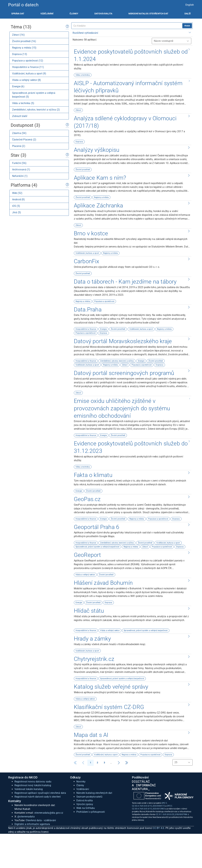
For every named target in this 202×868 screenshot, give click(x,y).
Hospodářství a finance (86, 329)
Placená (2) (19, 146)
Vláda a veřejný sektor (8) (27, 80)
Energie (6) (18, 86)
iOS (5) (16, 206)
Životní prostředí (83, 170)
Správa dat (18, 14)
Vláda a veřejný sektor (85, 575)
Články (74, 14)
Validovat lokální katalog (29, 789)
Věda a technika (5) (23, 103)
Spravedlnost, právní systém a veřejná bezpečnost (98, 547)
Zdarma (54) (19, 133)
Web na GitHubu (86, 808)
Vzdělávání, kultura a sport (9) (29, 74)
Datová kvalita (103, 14)
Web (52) (17, 193)
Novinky (81, 782)
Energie (103, 329)
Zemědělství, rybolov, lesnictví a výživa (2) (36, 110)
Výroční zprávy (85, 804)
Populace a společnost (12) (28, 61)
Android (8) (18, 199)
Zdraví (78, 110)
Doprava (79, 142)
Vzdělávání (47, 14)
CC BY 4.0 (158, 828)
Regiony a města (101, 197)
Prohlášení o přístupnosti (91, 812)
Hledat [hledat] (187, 26)
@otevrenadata (26, 817)
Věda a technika (83, 75)
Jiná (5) (17, 212)
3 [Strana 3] (104, 763)
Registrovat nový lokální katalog (33, 785)
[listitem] (18, 14)
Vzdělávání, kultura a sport (87, 253)
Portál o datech (23, 5)
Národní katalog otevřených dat (94, 793)
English (190, 5)
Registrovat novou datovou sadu (33, 782)
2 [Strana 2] (97, 763)
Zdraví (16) (18, 35)
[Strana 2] (119, 763)
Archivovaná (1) (21, 170)
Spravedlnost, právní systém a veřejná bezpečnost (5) (34, 95)
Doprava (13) (20, 54)
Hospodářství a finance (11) (28, 67)
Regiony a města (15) (24, 48)
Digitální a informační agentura (32, 824)
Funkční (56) (19, 163)
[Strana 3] (127, 763)
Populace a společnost (104, 301)
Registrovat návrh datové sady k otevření (38, 797)
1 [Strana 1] (91, 763)
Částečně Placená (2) (24, 140)
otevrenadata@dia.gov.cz (49, 813)
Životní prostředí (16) (24, 41)
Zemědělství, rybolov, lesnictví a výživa (117, 361)
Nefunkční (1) (20, 176)
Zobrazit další (20, 116)
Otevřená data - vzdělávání (41, 820)
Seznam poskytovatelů (89, 797)
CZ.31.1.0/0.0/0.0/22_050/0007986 (172, 814)
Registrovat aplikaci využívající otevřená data (40, 793)
